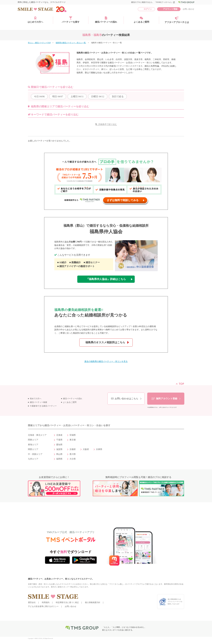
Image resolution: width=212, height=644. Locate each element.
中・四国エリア (35, 454)
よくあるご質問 (141, 20)
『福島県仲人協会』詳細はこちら (106, 279)
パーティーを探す (71, 20)
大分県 (73, 459)
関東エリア (33, 440)
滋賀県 (59, 449)
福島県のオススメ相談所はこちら (105, 342)
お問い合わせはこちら (126, 399)
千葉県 (59, 440)
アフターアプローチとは (177, 20)
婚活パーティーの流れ (106, 20)
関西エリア (33, 449)
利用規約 (46, 602)
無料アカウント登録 (167, 399)
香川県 (73, 454)
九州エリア (33, 459)
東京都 (73, 440)
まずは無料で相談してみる (123, 200)
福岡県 (59, 459)
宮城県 (73, 435)
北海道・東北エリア (37, 435)
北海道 (59, 435)
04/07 (58, 96)
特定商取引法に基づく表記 (67, 602)
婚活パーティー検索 (38, 402)
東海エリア (33, 445)
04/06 (39, 96)
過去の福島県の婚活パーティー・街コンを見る (106, 361)
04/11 (77, 96)
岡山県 (59, 454)
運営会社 (32, 602)
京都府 (73, 449)
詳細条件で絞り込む (108, 124)
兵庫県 (99, 449)
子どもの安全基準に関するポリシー (43, 606)
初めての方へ (36, 399)
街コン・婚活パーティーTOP (39, 43)
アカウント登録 (170, 9)
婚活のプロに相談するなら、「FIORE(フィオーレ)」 (153, 2)
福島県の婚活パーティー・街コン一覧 (71, 43)
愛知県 (59, 445)
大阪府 (86, 449)
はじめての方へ (35, 20)
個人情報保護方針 (93, 602)
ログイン (148, 9)
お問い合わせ (188, 9)
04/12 (98, 96)
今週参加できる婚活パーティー (43, 406)
